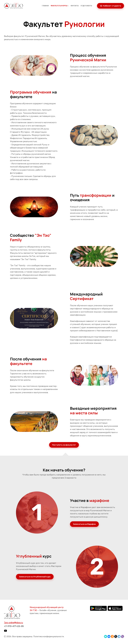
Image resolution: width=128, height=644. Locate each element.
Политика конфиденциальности (49, 636)
